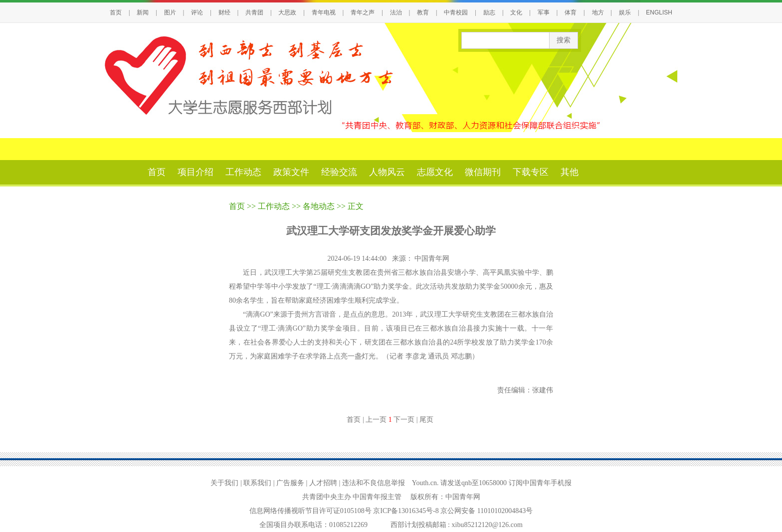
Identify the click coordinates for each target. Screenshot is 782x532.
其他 (570, 172)
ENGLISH (659, 12)
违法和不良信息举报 (374, 483)
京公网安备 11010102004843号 (487, 511)
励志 (489, 12)
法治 (396, 12)
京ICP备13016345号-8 (407, 511)
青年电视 (324, 12)
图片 (170, 12)
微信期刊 (483, 172)
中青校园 (456, 12)
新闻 (143, 12)
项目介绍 (195, 172)
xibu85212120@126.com (487, 525)
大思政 (287, 12)
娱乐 (625, 12)
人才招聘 (323, 483)
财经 (224, 12)
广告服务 (290, 483)
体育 (571, 12)
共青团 (254, 12)
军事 (544, 12)
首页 (116, 12)
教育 (423, 12)
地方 (598, 12)
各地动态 (319, 206)
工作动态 (243, 172)
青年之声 (363, 12)
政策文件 (291, 172)
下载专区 (531, 172)
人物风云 (387, 172)
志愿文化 (435, 172)
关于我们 (224, 483)
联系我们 (257, 483)
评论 (197, 12)
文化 (516, 12)
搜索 (564, 40)
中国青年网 (433, 259)
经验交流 (339, 172)
